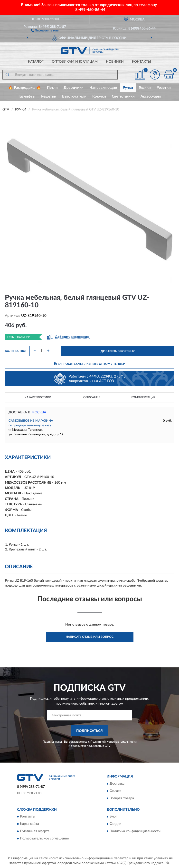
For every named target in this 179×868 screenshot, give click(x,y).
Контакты (141, 62)
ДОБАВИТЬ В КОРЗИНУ (118, 351)
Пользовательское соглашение (44, 839)
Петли (52, 88)
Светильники (123, 96)
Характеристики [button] (38, 397)
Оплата (115, 791)
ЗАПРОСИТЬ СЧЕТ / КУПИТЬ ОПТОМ (89, 364)
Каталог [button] (36, 62)
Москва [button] (39, 412)
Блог (113, 817)
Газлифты (27, 96)
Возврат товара (122, 798)
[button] (45, 30)
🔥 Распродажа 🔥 (25, 88)
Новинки (115, 62)
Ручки (128, 88)
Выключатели (74, 96)
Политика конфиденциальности (135, 831)
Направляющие (103, 88)
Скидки (115, 824)
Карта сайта (29, 824)
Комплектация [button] (143, 397)
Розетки (164, 88)
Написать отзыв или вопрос (90, 637)
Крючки (99, 96)
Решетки (49, 96)
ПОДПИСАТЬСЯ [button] (89, 731)
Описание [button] (92, 397)
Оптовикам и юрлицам (75, 62)
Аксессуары (151, 96)
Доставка (117, 784)
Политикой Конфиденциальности (113, 742)
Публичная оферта (35, 831)
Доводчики (74, 88)
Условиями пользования (87, 746)
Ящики (145, 88)
